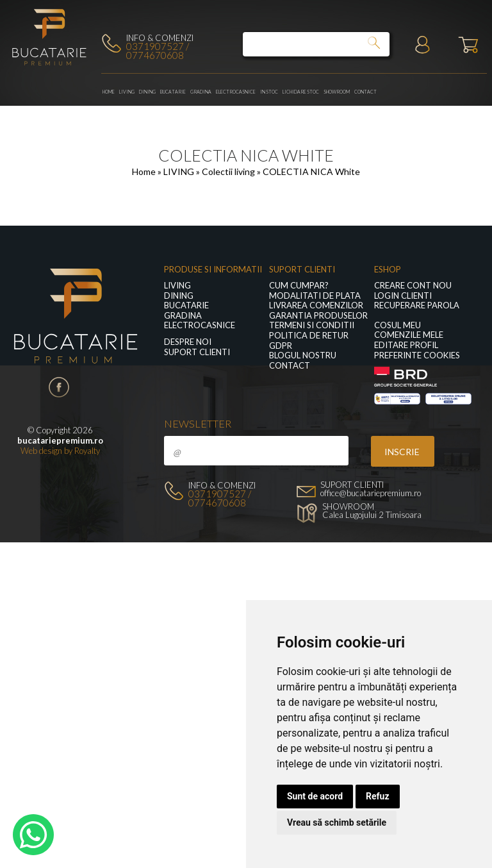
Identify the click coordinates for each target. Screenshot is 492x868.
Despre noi (188, 342)
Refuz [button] (378, 796)
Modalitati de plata (315, 296)
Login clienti (403, 296)
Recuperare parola (417, 305)
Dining (147, 92)
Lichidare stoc (301, 92)
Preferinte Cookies (417, 355)
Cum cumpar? (299, 286)
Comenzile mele (409, 335)
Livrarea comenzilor (316, 305)
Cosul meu (398, 325)
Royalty (87, 451)
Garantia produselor (318, 316)
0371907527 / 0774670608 (158, 51)
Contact (365, 92)
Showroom (337, 92)
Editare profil (406, 345)
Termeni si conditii (312, 325)
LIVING (127, 92)
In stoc (269, 92)
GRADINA (201, 92)
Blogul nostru (303, 355)
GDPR (281, 346)
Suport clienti (197, 352)
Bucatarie (173, 92)
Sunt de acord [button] (315, 796)
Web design (41, 451)
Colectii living (229, 171)
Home (109, 92)
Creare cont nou (413, 286)
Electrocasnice (236, 92)
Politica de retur (309, 336)
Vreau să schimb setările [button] (337, 822)
